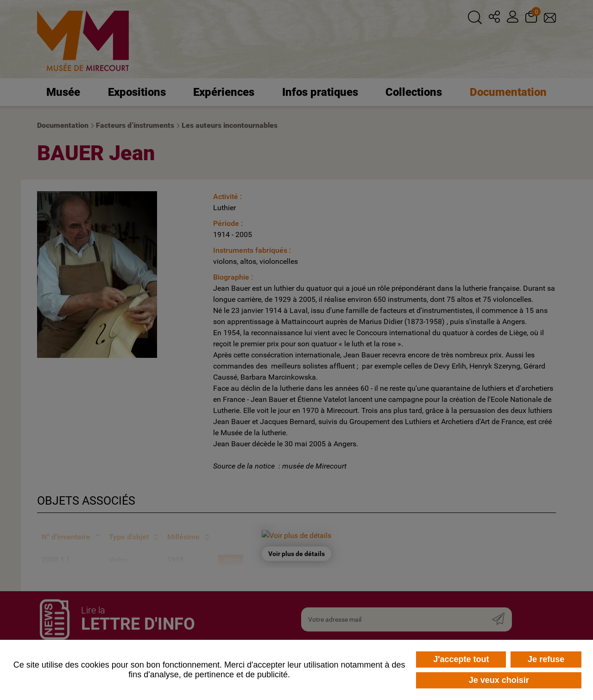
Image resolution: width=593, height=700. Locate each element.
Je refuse (546, 659)
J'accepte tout (461, 659)
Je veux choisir (499, 680)
